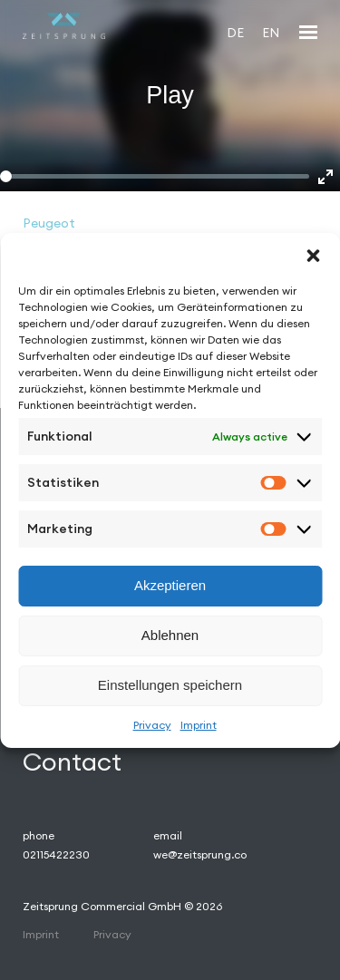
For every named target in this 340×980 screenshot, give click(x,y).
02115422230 (56, 854)
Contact (72, 762)
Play (170, 95)
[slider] (155, 176)
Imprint (199, 725)
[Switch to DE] (235, 32)
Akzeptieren (170, 585)
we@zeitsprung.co (200, 854)
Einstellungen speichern (170, 685)
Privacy (152, 725)
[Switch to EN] (271, 32)
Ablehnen (170, 635)
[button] (313, 256)
